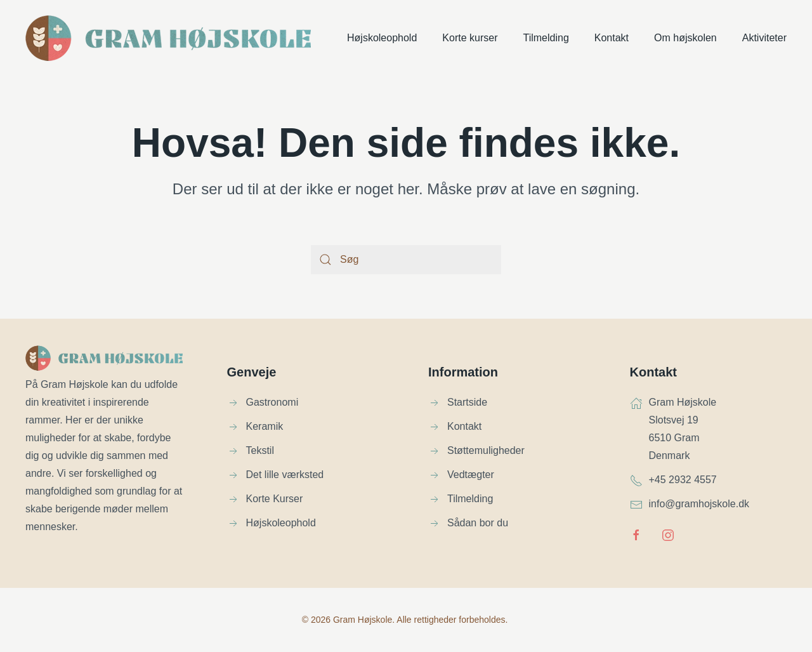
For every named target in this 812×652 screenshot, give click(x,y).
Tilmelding (546, 38)
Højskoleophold (382, 38)
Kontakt (612, 38)
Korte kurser (470, 38)
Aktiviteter (764, 38)
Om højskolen (685, 38)
